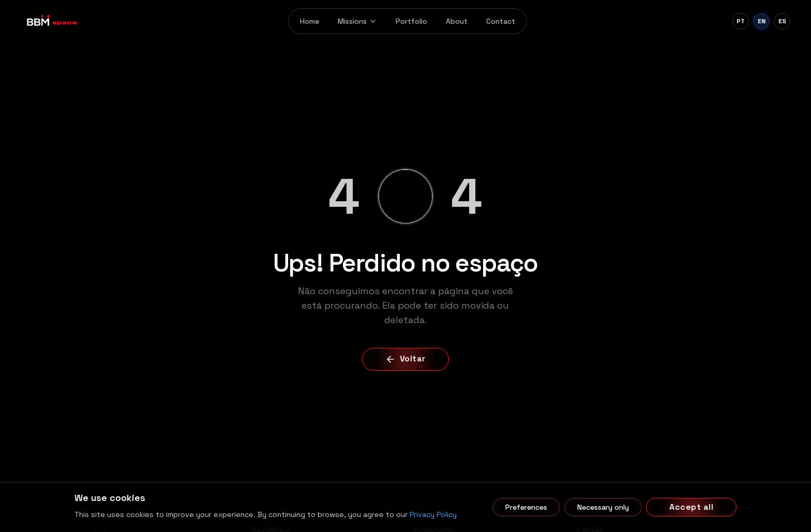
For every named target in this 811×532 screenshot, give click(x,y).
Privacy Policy (433, 514)
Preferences (526, 507)
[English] (761, 21)
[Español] (782, 21)
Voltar (405, 359)
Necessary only (603, 507)
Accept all (691, 507)
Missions (357, 21)
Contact (501, 21)
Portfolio (411, 21)
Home (310, 21)
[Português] (741, 21)
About (457, 21)
